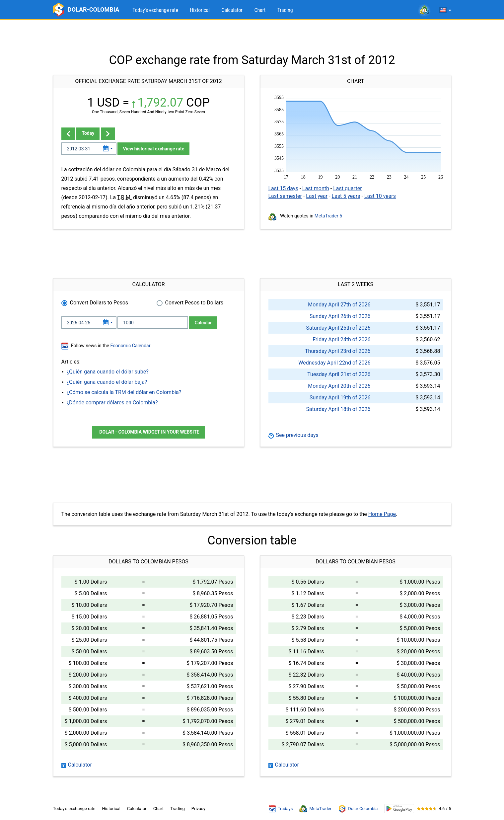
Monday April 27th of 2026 (339, 305)
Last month (316, 188)
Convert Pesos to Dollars (194, 303)
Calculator (232, 10)
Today (88, 133)
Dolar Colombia (358, 809)
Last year (317, 196)
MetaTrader (315, 809)
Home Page (382, 514)
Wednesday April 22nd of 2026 (334, 363)
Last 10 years (380, 196)
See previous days (293, 435)
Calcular (203, 323)
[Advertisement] (252, 37)
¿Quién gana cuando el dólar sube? (108, 372)
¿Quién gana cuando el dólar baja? (107, 382)
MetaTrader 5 (328, 216)
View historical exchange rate (153, 149)
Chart (260, 10)
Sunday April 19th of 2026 (340, 398)
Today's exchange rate (155, 10)
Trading (285, 10)
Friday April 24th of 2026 (341, 339)
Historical (200, 10)
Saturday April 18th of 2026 (338, 409)
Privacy (198, 809)
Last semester (285, 196)
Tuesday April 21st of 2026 (339, 374)
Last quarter (347, 188)
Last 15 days (283, 188)
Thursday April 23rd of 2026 (338, 351)
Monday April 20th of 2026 (339, 386)
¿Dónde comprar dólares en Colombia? (112, 403)
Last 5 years (346, 196)
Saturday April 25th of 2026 (338, 328)
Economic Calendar (131, 346)
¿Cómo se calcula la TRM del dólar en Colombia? (124, 392)
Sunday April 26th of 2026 (340, 316)
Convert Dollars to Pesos (99, 303)
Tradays (281, 809)
